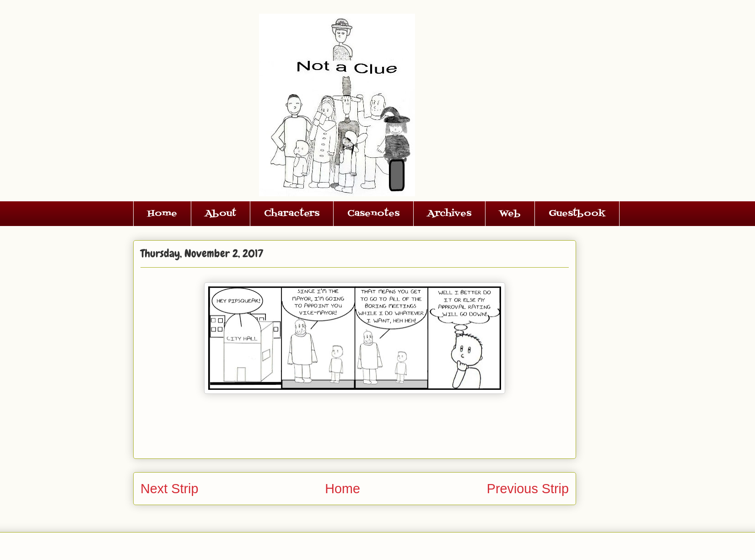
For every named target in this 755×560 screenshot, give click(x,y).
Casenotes (373, 214)
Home (162, 214)
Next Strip (169, 489)
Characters (292, 214)
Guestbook (577, 214)
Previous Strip (528, 489)
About (221, 214)
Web (510, 214)
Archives (449, 214)
